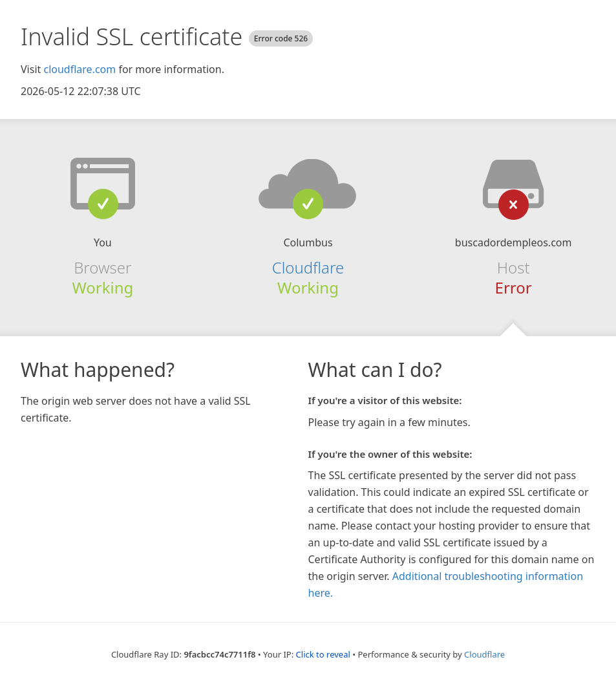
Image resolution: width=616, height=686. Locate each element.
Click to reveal (323, 654)
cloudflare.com (80, 69)
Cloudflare (308, 267)
